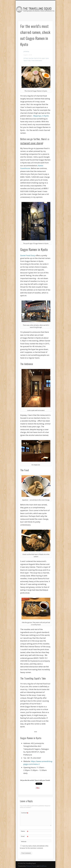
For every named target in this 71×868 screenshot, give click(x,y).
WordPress (43, 866)
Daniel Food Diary (28, 255)
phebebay (26, 51)
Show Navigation (48, 19)
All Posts (26, 58)
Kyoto (47, 58)
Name (25, 831)
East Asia (31, 58)
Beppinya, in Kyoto (41, 116)
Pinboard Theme (31, 866)
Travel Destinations (37, 61)
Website (24, 841)
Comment (25, 813)
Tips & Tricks (27, 61)
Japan (43, 58)
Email (25, 836)
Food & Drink (38, 58)
